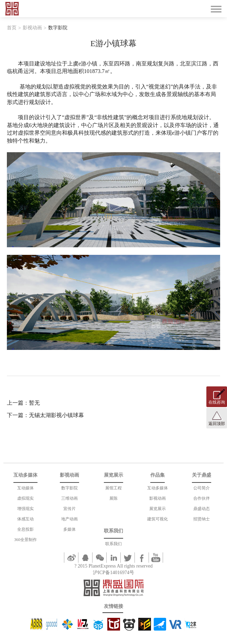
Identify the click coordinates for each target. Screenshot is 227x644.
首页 (12, 28)
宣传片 (69, 509)
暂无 (34, 403)
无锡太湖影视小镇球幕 (56, 415)
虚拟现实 (25, 498)
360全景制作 (25, 540)
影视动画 (32, 28)
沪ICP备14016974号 (113, 573)
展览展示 (158, 509)
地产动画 (69, 519)
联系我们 (113, 544)
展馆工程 (113, 488)
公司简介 (202, 488)
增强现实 (25, 509)
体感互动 (25, 519)
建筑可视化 (158, 519)
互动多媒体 (158, 488)
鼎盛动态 (202, 509)
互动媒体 (25, 488)
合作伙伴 (202, 498)
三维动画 (69, 498)
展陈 (113, 498)
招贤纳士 (202, 519)
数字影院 (58, 28)
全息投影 (25, 529)
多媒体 (69, 529)
